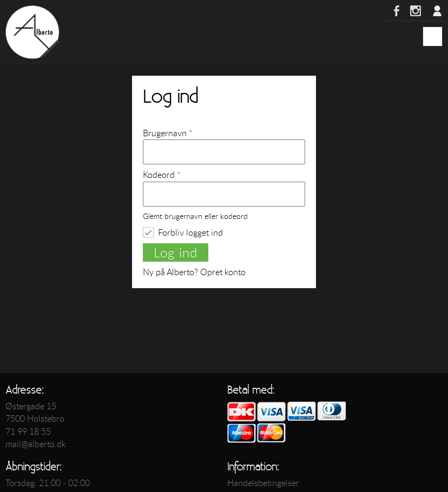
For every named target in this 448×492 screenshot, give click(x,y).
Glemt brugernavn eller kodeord (195, 217)
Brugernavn (168, 133)
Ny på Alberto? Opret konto (194, 272)
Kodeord (162, 175)
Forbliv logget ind (190, 232)
